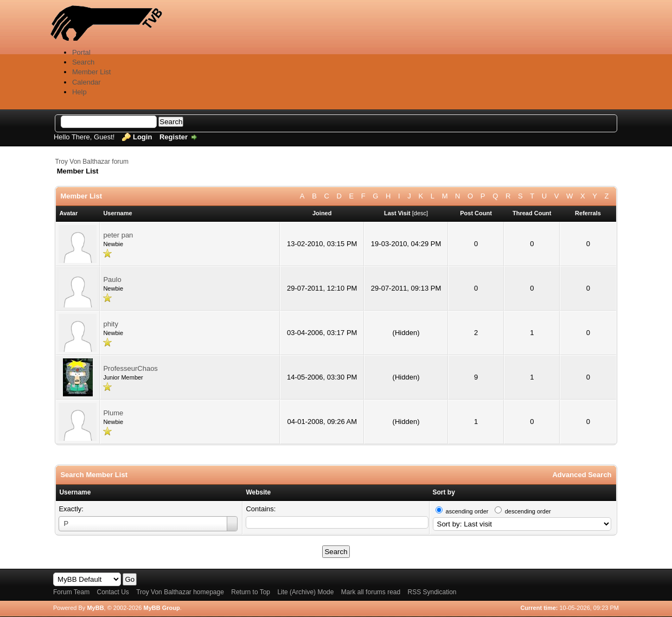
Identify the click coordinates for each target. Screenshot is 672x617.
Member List (92, 72)
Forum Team (71, 592)
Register (174, 137)
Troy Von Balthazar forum (92, 162)
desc (420, 213)
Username (75, 492)
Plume (113, 413)
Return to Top (251, 592)
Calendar (87, 82)
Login (142, 137)
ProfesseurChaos (130, 368)
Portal (81, 52)
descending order (528, 511)
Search (83, 62)
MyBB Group (162, 608)
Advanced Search (582, 475)
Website (258, 492)
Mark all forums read (371, 592)
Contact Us (113, 592)
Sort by (444, 492)
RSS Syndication (432, 592)
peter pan (118, 235)
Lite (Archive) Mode (305, 592)
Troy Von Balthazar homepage (180, 592)
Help (79, 92)
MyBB (95, 608)
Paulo (112, 279)
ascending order (467, 511)
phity (110, 324)
